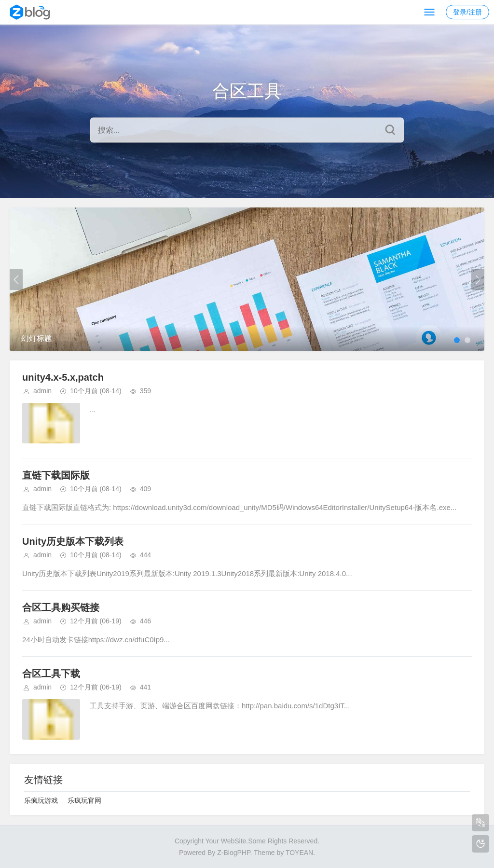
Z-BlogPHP (233, 853)
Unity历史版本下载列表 (73, 541)
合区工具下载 (51, 674)
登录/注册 (467, 12)
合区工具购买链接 (61, 607)
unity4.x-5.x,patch (63, 377)
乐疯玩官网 (84, 800)
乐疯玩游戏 (41, 800)
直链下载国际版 (56, 475)
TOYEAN (299, 853)
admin (42, 391)
